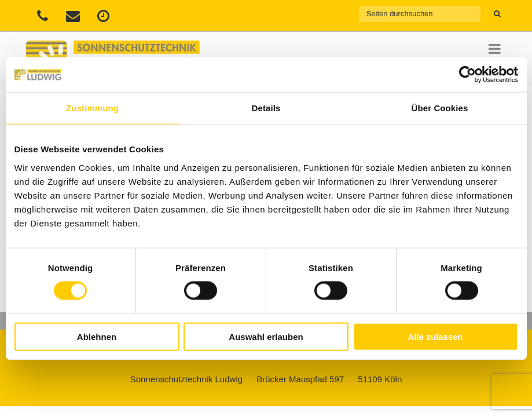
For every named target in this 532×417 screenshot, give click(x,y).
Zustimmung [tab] (92, 108)
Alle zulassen (435, 336)
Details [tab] (266, 108)
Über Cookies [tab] (440, 108)
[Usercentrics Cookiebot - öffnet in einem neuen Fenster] (467, 75)
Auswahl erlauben (266, 336)
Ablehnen (97, 336)
